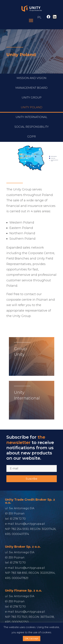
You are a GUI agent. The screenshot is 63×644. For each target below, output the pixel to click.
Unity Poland (32, 122)
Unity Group (32, 112)
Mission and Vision (32, 92)
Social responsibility (32, 141)
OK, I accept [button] (32, 638)
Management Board (32, 102)
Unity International (32, 131)
